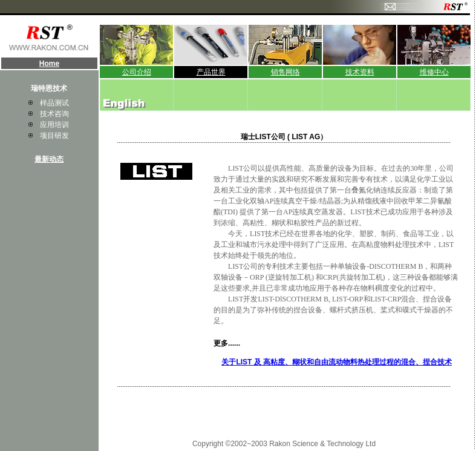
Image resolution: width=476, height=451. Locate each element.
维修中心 (434, 72)
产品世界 (211, 72)
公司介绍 (137, 72)
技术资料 (360, 72)
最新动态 (49, 159)
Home (49, 64)
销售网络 (285, 72)
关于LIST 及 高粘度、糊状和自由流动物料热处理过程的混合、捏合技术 (337, 362)
